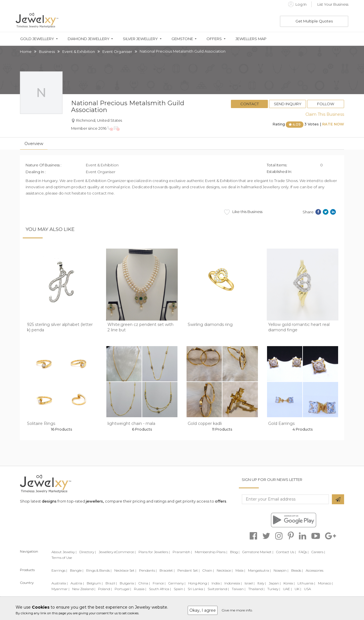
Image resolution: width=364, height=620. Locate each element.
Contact (250, 104)
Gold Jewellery (37, 39)
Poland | (105, 589)
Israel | (250, 583)
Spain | (179, 589)
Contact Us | (286, 552)
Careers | (318, 552)
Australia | (60, 583)
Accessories (315, 570)
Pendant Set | (189, 570)
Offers (214, 39)
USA (307, 589)
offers (221, 501)
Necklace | (225, 570)
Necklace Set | (125, 570)
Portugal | (123, 589)
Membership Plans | (211, 552)
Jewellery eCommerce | (117, 552)
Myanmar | (60, 589)
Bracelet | (167, 570)
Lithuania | (306, 583)
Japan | (275, 583)
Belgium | (95, 583)
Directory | (88, 552)
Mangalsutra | (259, 570)
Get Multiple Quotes (314, 21)
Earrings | (59, 570)
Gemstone (182, 39)
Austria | (77, 583)
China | (144, 583)
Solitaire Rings (41, 423)
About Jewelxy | (64, 552)
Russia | (140, 589)
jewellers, (95, 501)
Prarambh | (182, 552)
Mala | (240, 570)
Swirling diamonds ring (210, 325)
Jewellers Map (251, 39)
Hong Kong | (198, 583)
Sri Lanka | (196, 589)
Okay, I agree (203, 610)
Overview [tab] (34, 144)
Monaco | (325, 583)
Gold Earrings (281, 423)
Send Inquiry (288, 104)
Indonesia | (233, 583)
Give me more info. (237, 610)
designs (49, 501)
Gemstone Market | (258, 552)
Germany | (177, 583)
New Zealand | (84, 589)
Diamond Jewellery (89, 39)
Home (26, 51)
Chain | (208, 570)
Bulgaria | (128, 583)
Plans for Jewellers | (154, 552)
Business (47, 51)
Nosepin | (281, 570)
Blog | (235, 552)
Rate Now (333, 124)
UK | (298, 589)
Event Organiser (117, 51)
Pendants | (148, 570)
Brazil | (111, 583)
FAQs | (304, 552)
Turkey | (274, 589)
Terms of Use (62, 558)
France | (159, 583)
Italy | (262, 583)
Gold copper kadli (205, 423)
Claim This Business (325, 114)
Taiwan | (239, 589)
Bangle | (77, 570)
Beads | (297, 570)
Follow (326, 104)
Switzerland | (218, 589)
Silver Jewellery (140, 39)
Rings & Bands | (99, 570)
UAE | (287, 589)
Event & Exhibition (79, 51)
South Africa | (160, 589)
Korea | (289, 583)
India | (217, 583)
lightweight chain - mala (131, 423)
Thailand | (256, 589)
